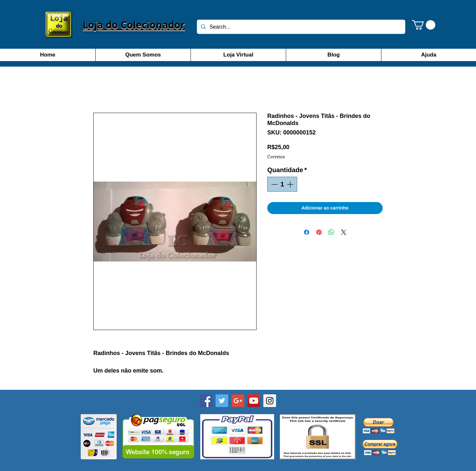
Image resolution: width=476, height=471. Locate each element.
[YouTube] (254, 401)
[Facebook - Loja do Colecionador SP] (206, 401)
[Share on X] (344, 232)
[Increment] (291, 184)
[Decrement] (274, 184)
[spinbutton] (282, 184)
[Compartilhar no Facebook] (307, 232)
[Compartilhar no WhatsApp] (331, 232)
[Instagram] (270, 401)
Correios (276, 156)
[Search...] (300, 27)
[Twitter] (222, 401)
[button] (424, 25)
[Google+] (238, 401)
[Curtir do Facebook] (238, 465)
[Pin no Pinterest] (319, 232)
